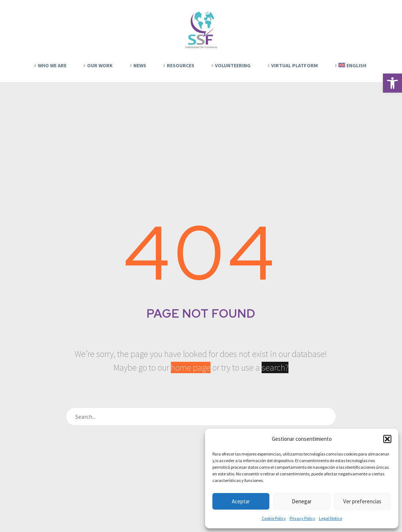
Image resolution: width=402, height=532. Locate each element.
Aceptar (241, 501)
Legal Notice (331, 518)
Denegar (302, 501)
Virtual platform (295, 65)
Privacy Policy (302, 518)
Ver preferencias (362, 501)
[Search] (201, 417)
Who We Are (52, 65)
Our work (100, 65)
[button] (392, 83)
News (140, 65)
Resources (181, 65)
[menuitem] (349, 65)
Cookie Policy (274, 518)
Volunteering (233, 65)
